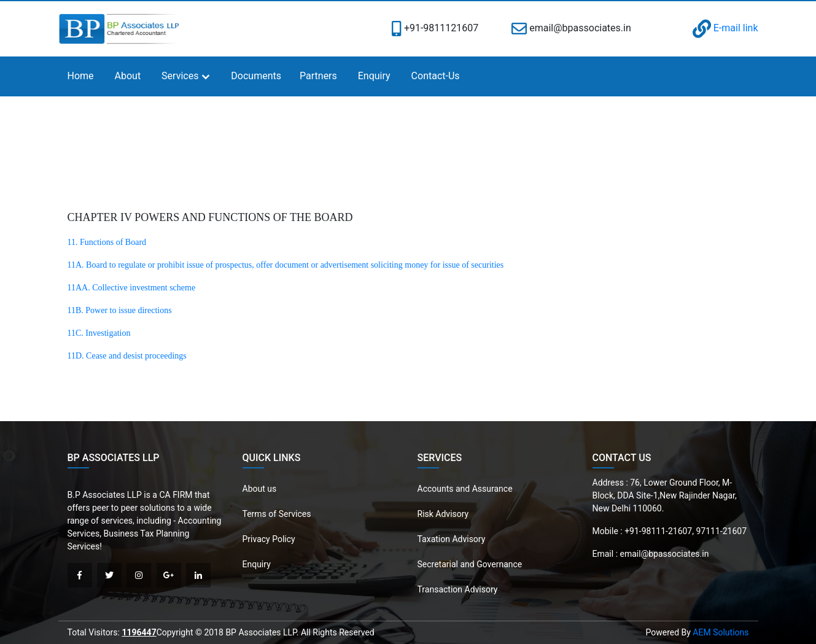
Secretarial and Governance (470, 564)
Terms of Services (277, 514)
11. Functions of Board (107, 242)
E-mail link (725, 28)
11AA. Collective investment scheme (132, 288)
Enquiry (374, 76)
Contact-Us (436, 76)
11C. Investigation (99, 333)
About (128, 76)
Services (180, 76)
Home (81, 76)
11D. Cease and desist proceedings (127, 356)
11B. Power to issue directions (120, 310)
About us (260, 489)
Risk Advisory (443, 514)
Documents (256, 76)
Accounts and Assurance (465, 489)
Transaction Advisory (458, 589)
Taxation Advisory (452, 539)
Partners (318, 76)
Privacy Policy (269, 539)
